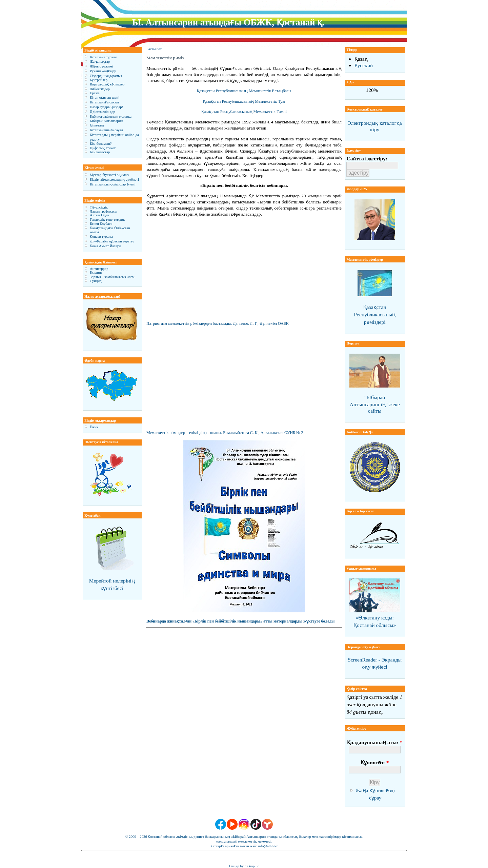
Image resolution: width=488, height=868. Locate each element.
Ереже (95, 93)
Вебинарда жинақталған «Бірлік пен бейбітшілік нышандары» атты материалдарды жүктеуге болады (240, 621)
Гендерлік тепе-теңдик (107, 220)
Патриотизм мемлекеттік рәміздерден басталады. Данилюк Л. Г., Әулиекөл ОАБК (218, 323)
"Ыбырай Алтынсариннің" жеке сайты (375, 404)
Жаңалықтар (100, 62)
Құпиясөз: (375, 762)
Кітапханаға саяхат (105, 102)
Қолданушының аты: (375, 742)
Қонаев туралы (101, 236)
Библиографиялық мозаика (111, 116)
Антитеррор (99, 269)
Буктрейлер (99, 80)
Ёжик (94, 427)
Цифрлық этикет (103, 148)
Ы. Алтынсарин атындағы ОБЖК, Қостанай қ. (228, 22)
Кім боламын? (101, 144)
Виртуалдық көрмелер (107, 84)
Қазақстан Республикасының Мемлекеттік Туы (244, 101)
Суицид (96, 281)
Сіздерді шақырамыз (106, 76)
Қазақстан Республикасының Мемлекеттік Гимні (244, 112)
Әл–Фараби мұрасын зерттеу (112, 241)
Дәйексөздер (100, 89)
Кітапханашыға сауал (106, 130)
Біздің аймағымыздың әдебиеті (114, 180)
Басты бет (154, 49)
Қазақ (361, 59)
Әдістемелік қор (103, 112)
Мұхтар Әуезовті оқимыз (109, 175)
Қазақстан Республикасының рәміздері (375, 314)
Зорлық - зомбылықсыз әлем (112, 277)
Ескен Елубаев (101, 224)
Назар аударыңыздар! (106, 107)
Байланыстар (100, 152)
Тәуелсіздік (99, 207)
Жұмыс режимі (101, 66)
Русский (364, 65)
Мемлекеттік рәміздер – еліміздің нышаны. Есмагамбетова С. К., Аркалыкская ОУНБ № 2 (225, 433)
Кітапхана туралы (104, 57)
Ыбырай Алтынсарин (106, 121)
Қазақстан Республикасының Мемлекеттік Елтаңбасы (244, 91)
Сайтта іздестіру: (367, 159)
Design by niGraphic (244, 866)
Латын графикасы (104, 211)
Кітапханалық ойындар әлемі (113, 184)
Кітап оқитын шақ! (105, 97)
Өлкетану (97, 125)
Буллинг (96, 272)
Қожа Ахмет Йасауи (105, 246)
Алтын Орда (99, 215)
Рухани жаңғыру (103, 71)
